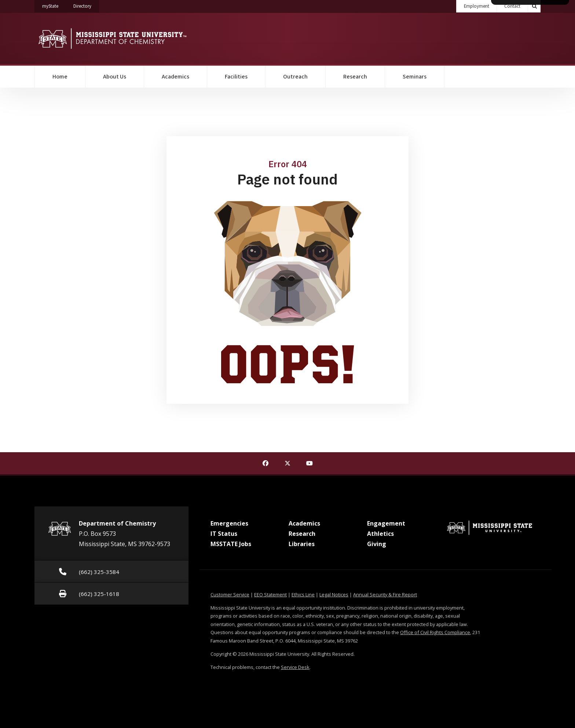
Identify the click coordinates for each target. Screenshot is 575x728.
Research (355, 77)
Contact (512, 6)
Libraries (302, 544)
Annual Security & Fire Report (385, 595)
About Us (115, 77)
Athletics (380, 534)
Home (60, 77)
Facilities (236, 77)
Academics (175, 77)
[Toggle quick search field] (534, 6)
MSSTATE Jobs (231, 544)
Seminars (415, 77)
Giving (377, 544)
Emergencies (229, 523)
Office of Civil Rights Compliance (435, 632)
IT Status (224, 534)
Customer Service (230, 595)
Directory (86, 5)
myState (54, 5)
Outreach (295, 77)
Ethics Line (303, 595)
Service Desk (295, 667)
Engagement (386, 523)
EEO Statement (270, 595)
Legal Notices (334, 595)
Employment (477, 6)
